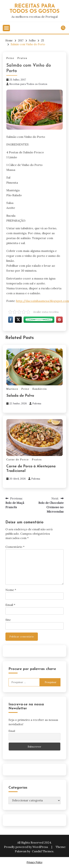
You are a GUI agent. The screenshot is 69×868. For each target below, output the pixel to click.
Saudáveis (40, 389)
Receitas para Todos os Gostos (28, 84)
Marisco (12, 389)
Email (10, 605)
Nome (11, 590)
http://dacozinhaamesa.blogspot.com (43, 301)
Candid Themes (43, 851)
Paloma (37, 403)
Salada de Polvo (20, 396)
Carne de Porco (18, 460)
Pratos (22, 58)
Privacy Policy (34, 862)
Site (8, 620)
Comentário (15, 547)
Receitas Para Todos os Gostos (34, 9)
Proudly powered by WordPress (26, 847)
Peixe (10, 58)
